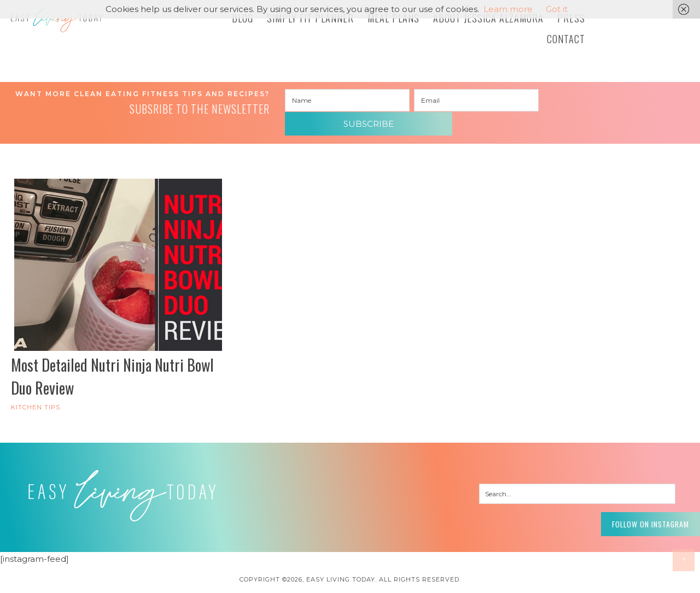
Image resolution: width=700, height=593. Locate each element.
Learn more (508, 9)
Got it (557, 9)
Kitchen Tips (36, 390)
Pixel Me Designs (371, 579)
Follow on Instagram (634, 504)
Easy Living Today (93, 26)
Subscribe (605, 101)
